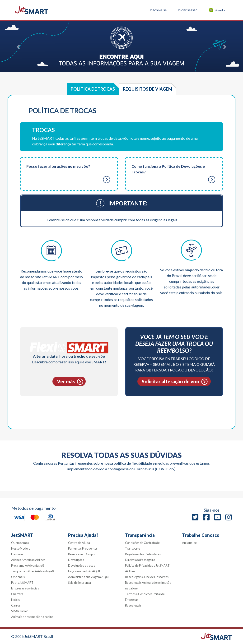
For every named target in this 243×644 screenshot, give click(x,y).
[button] (217, 10)
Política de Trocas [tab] (93, 89)
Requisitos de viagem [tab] (148, 89)
